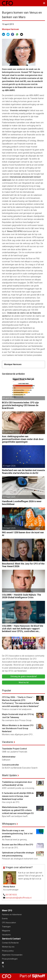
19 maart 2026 (9, 528)
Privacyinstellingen (10, 959)
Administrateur (9, 757)
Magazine (6, 931)
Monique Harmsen (10, 29)
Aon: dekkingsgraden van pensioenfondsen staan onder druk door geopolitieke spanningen (23, 439)
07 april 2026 (8, 432)
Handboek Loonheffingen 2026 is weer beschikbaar (22, 503)
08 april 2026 (8, 398)
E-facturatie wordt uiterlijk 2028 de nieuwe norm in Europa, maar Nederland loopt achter (18, 796)
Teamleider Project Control (14, 749)
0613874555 (11, 895)
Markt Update (9, 775)
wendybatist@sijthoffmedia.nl (19, 898)
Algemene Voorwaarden (12, 955)
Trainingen (6, 927)
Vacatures (8, 742)
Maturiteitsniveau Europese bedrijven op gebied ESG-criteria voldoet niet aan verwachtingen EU (18, 810)
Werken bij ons (8, 947)
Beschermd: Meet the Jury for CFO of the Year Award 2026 (23, 565)
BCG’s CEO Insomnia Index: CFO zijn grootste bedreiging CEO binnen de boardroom (20, 405)
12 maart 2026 (9, 590)
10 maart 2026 (9, 621)
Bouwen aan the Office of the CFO (18, 845)
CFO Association (9, 923)
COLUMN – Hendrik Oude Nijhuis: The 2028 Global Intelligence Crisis (21, 596)
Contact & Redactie (10, 943)
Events (5, 919)
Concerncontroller (10, 765)
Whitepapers (9, 824)
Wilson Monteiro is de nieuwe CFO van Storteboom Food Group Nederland (18, 728)
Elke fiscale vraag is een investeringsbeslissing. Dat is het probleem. (17, 834)
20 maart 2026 (9, 466)
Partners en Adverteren (12, 915)
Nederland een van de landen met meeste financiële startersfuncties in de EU (23, 472)
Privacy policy (8, 951)
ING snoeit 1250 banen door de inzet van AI (23, 534)
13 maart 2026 (9, 559)
